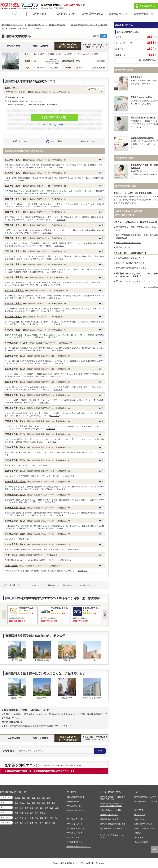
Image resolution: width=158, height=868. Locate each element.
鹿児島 (48, 823)
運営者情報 (139, 837)
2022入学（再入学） (14, 277)
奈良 (37, 813)
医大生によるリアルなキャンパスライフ (134, 281)
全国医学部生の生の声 (75, 810)
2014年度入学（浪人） (15, 408)
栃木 (48, 803)
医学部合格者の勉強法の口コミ (130, 258)
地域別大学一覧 (73, 801)
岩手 (38, 798)
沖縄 (53, 823)
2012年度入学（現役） (15, 534)
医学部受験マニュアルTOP (145, 797)
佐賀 (22, 823)
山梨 (53, 803)
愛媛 (42, 818)
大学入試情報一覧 (74, 806)
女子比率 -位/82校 (98, 68)
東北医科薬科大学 (42, 660)
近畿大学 (67, 660)
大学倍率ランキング (74, 833)
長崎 (27, 823)
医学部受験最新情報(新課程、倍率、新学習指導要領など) (113, 805)
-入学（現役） (11, 566)
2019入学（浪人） (13, 251)
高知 (57, 818)
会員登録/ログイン (148, 6)
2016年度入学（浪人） (15, 471)
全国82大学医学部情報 (75, 797)
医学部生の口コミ (118, 14)
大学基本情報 (14, 46)
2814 (151, 37)
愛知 (42, 808)
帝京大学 (92, 660)
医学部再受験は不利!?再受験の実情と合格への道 (113, 798)
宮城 (43, 798)
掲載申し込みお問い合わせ (145, 828)
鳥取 (37, 818)
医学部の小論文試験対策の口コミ (131, 268)
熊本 (32, 823)
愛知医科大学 (17, 660)
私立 (104, 36)
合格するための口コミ (68, 46)
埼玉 (28, 803)
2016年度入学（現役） (15, 482)
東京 (17, 803)
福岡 (17, 823)
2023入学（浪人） (13, 160)
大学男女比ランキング (75, 842)
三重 (57, 808)
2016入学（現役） (13, 330)
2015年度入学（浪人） (15, 544)
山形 (33, 798)
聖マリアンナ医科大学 (92, 698)
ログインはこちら (54, 124)
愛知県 (96, 36)
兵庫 (22, 813)
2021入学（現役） (13, 317)
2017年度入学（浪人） (15, 369)
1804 (151, 49)
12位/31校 (55, 68)
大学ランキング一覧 (74, 824)
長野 (22, 808)
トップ (13, 14)
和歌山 (43, 813)
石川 (27, 808)
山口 (27, 818)
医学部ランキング (66, 14)
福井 (37, 808)
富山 (32, 808)
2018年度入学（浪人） (15, 356)
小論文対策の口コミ (88, 585)
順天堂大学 (42, 698)
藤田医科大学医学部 (11, 726)
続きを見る (61, 167)
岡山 (22, 818)
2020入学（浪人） (13, 173)
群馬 (43, 803)
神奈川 (22, 803)
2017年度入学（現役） (15, 434)
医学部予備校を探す (145, 14)
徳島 (52, 818)
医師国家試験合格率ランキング (79, 847)
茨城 (38, 803)
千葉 (33, 803)
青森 (23, 798)
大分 (37, 823)
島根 (32, 818)
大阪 (17, 813)
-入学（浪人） (11, 555)
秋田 (28, 798)
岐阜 (52, 808)
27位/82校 (101, 61)
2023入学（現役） (13, 186)
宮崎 (42, 823)
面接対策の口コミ (70, 585)
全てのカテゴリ (38, 585)
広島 (17, 818)
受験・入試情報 (41, 46)
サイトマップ (140, 815)
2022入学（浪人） (13, 212)
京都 (27, 813)
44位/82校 (54, 59)
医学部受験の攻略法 (92, 14)
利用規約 (138, 833)
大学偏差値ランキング (75, 828)
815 (152, 55)
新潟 (17, 808)
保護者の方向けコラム (126, 247)
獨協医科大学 (67, 698)
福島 (48, 798)
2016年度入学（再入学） (16, 343)
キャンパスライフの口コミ (95, 46)
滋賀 (32, 813)
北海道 (17, 798)
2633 (151, 43)
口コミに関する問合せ (143, 824)
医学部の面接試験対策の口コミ (130, 263)
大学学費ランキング (74, 837)
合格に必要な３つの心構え (128, 243)
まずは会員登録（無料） (54, 117)
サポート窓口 (140, 819)
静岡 (47, 808)
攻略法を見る (152, 287)
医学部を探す (40, 14)
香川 (47, 818)
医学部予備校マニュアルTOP (146, 801)
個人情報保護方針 (141, 842)
